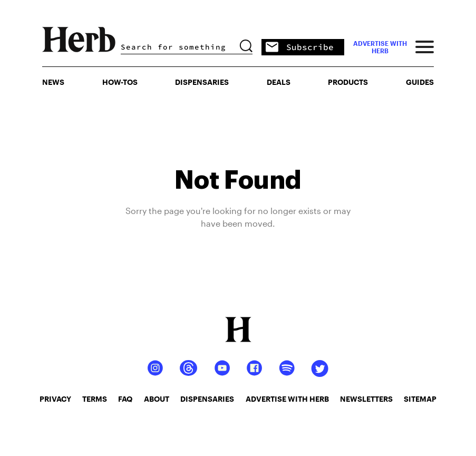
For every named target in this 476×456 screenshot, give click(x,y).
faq (125, 399)
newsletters (366, 399)
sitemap (420, 399)
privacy (55, 399)
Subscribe (300, 48)
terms (95, 399)
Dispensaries (202, 82)
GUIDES (420, 82)
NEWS (53, 82)
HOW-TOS (120, 82)
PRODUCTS (348, 82)
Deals (279, 82)
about (157, 399)
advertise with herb (380, 47)
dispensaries (207, 399)
